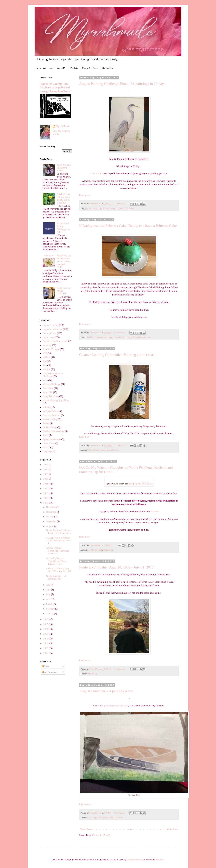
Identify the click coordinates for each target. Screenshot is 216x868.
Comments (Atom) (101, 835)
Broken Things (50, 427)
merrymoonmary (135, 860)
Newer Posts (86, 829)
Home (130, 829)
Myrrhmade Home (45, 68)
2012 (46, 639)
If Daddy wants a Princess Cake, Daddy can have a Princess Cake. (128, 226)
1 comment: (120, 445)
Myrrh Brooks (63, 126)
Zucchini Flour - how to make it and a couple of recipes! (64, 198)
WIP (45, 353)
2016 (46, 619)
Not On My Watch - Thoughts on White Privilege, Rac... (56, 561)
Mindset (47, 369)
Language (47, 451)
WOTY (46, 448)
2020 (46, 489)
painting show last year (116, 705)
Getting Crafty (93, 450)
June (49, 590)
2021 (46, 484)
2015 (46, 624)
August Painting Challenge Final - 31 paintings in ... (58, 532)
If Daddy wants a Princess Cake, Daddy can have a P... (58, 541)
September (51, 521)
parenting (47, 345)
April (49, 599)
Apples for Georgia (52, 439)
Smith (45, 435)
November (51, 512)
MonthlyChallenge (126, 208)
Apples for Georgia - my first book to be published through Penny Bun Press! (55, 88)
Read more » (85, 195)
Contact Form (108, 68)
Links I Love (49, 443)
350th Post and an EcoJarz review (64, 168)
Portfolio (74, 68)
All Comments (50, 672)
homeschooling (50, 419)
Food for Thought (95, 550)
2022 (46, 479)
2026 (46, 465)
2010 (46, 648)
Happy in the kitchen (117, 337)
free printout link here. (141, 484)
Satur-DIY (48, 392)
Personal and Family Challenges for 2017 (63, 228)
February (51, 609)
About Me (62, 68)
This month (96, 173)
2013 (46, 634)
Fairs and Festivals (52, 415)
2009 (46, 653)
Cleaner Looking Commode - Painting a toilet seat (117, 355)
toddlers (46, 357)
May (49, 594)
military (46, 407)
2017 (46, 503)
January (50, 614)
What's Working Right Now (56, 400)
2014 (46, 629)
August (50, 526)
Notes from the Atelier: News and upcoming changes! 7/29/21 (64, 261)
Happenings (97, 208)
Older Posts (173, 829)
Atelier (46, 423)
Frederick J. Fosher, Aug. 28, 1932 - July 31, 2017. (117, 567)
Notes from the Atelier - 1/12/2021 (64, 291)
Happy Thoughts (110, 208)
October (50, 517)
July (48, 585)
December (51, 507)
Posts (45, 666)
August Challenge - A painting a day (106, 691)
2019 (46, 493)
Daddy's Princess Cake (97, 337)
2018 (46, 498)
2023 (46, 474)
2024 (46, 469)
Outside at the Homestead (55, 341)
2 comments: (120, 204)
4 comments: (120, 333)
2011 (46, 643)
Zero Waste (48, 388)
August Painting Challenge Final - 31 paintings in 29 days (122, 84)
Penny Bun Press (90, 68)
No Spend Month (51, 411)
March (49, 604)
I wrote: (155, 511)
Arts (89, 208)
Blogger (159, 860)
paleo (144, 337)
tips (149, 337)
